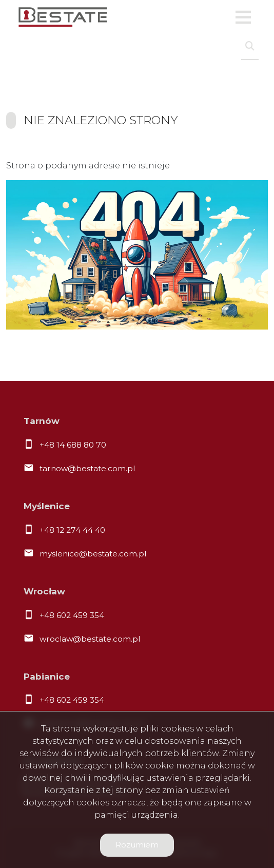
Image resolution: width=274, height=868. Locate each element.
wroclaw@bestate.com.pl (90, 639)
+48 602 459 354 (72, 615)
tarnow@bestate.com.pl (87, 468)
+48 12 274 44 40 (72, 530)
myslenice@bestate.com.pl (93, 554)
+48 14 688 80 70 (73, 445)
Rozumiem (137, 845)
